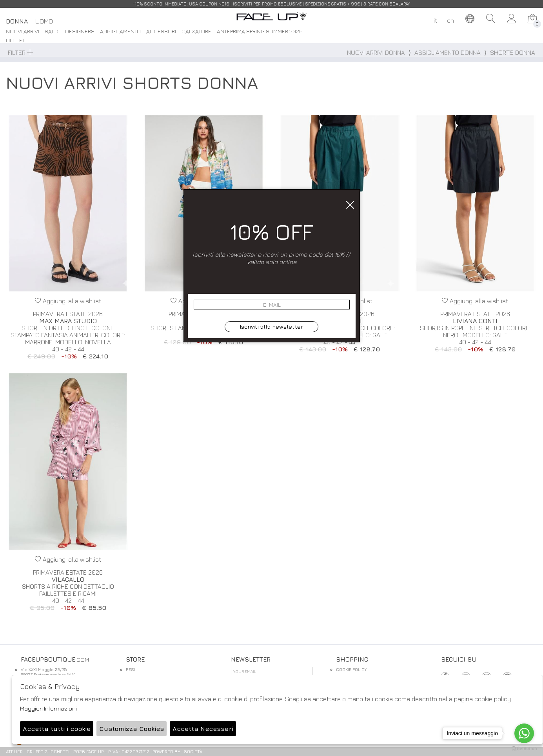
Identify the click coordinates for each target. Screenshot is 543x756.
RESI (131, 669)
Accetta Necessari (203, 729)
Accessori (161, 32)
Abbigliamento (120, 32)
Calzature (196, 32)
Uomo (44, 21)
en (450, 20)
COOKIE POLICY (351, 669)
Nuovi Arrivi (23, 32)
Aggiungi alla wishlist (68, 301)
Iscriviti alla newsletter (271, 326)
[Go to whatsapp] (524, 733)
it (435, 20)
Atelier (14, 751)
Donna (17, 21)
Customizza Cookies (132, 729)
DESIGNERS (80, 32)
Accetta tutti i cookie (57, 729)
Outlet (15, 41)
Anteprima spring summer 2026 (260, 32)
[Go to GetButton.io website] (524, 748)
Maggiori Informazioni (48, 708)
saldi (52, 32)
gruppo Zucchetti (48, 751)
